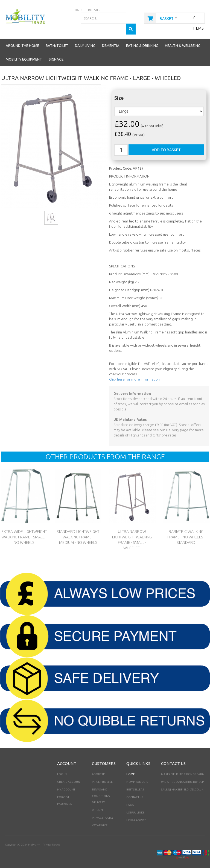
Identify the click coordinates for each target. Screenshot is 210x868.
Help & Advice (136, 816)
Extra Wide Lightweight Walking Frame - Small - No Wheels (24, 533)
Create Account (69, 777)
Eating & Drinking (142, 41)
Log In (62, 770)
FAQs (130, 800)
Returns (98, 806)
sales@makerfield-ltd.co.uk (182, 785)
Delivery (98, 798)
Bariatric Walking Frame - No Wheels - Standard (186, 533)
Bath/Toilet (57, 41)
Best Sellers (135, 785)
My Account (66, 785)
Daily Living (85, 41)
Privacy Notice (51, 840)
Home (131, 770)
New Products (137, 777)
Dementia (111, 41)
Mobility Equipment (24, 55)
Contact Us (135, 793)
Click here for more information (134, 375)
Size (119, 94)
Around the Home (22, 41)
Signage (56, 55)
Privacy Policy (103, 813)
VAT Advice (100, 821)
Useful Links (135, 808)
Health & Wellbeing (183, 41)
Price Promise (102, 777)
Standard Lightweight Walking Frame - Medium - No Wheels (78, 533)
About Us (99, 770)
